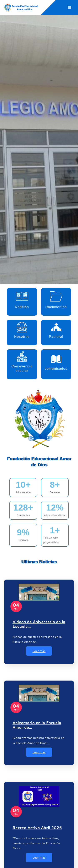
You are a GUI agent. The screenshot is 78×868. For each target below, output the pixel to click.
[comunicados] (56, 359)
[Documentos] (56, 296)
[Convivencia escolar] (22, 357)
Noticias (22, 307)
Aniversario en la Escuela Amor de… (37, 725)
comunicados (56, 369)
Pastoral (56, 337)
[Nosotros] (22, 327)
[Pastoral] (56, 327)
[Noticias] (22, 296)
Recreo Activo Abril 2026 (37, 828)
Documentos (56, 307)
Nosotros (22, 337)
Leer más (39, 651)
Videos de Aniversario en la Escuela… (39, 624)
